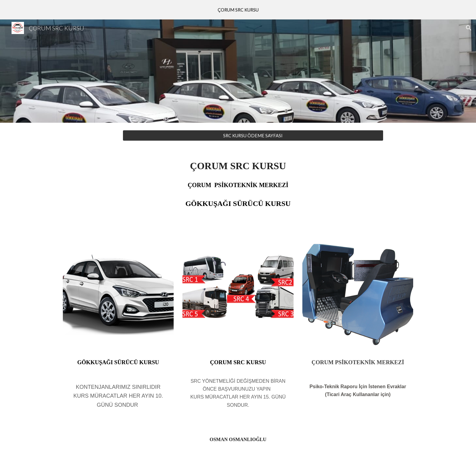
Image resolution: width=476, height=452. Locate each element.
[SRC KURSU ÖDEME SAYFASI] (253, 135)
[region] (238, 10)
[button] (469, 28)
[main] (238, 190)
